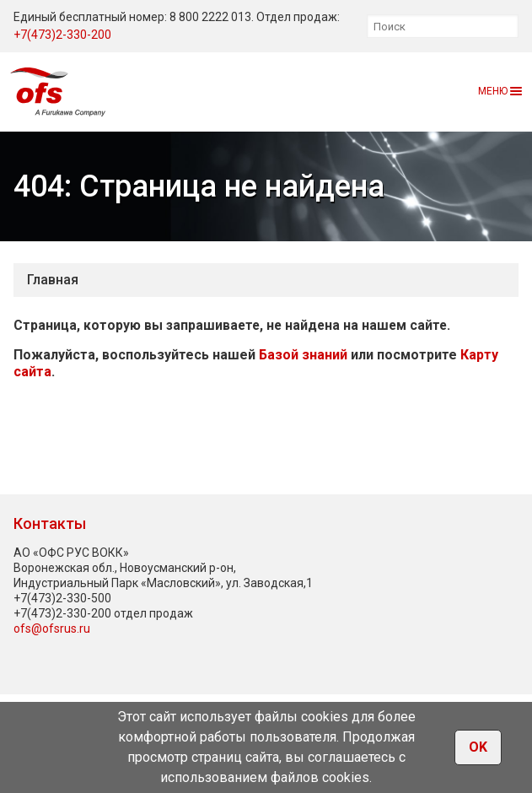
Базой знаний (303, 355)
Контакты (50, 523)
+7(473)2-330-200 (62, 35)
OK (478, 747)
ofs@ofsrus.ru (52, 628)
